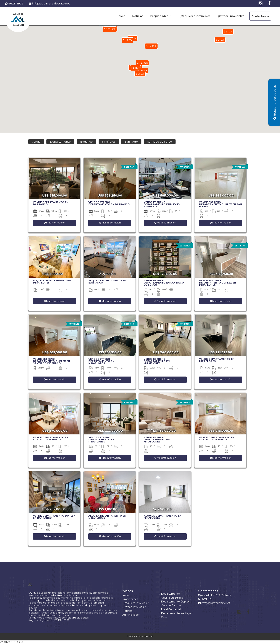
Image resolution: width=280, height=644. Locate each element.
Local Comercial (170, 609)
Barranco (86, 142)
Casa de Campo (170, 606)
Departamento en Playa (175, 613)
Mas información (55, 223)
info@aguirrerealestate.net (49, 3)
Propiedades (129, 599)
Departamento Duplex (174, 602)
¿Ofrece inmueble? (231, 16)
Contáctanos (260, 16)
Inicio (122, 16)
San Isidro (131, 142)
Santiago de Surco (160, 142)
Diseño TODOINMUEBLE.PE (140, 636)
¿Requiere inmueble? (135, 603)
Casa (163, 617)
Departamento (60, 142)
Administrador (130, 615)
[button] (140, 74)
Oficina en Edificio (172, 598)
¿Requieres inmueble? (195, 16)
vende (36, 142)
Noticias (138, 16)
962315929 (14, 3)
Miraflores (109, 142)
